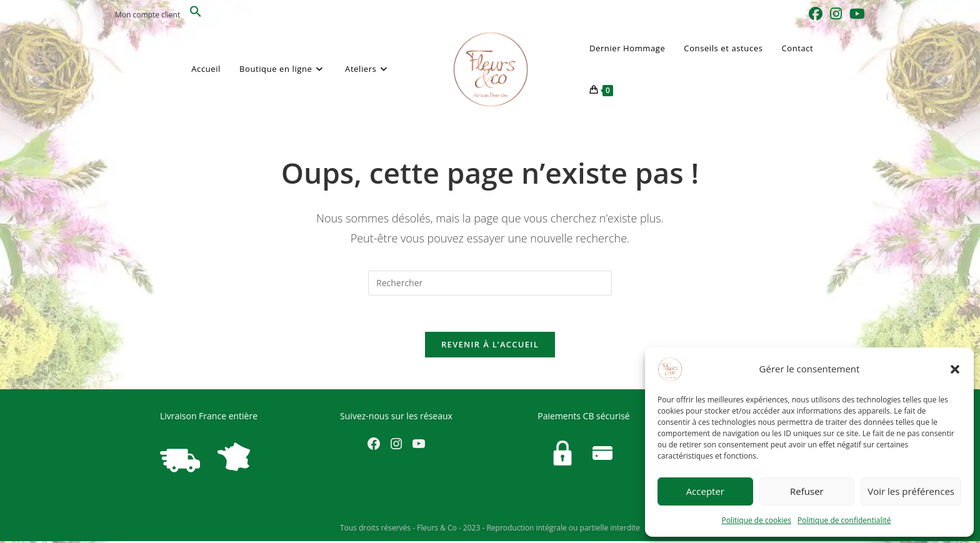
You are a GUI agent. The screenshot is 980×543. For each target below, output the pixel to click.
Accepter (705, 491)
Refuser (807, 491)
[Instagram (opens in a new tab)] (836, 14)
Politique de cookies (757, 520)
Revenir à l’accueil (490, 346)
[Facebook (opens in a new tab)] (816, 14)
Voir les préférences (911, 491)
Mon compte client (147, 15)
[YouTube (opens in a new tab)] (855, 14)
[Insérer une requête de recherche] (490, 283)
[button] (955, 369)
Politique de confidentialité (844, 520)
